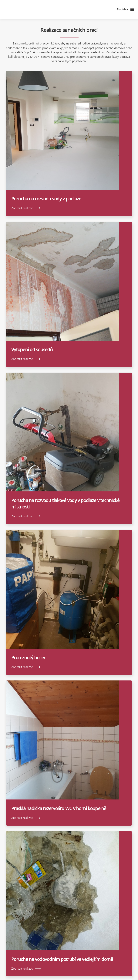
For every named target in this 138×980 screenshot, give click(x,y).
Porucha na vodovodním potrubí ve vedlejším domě (62, 959)
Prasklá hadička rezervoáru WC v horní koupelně (59, 808)
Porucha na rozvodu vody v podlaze (46, 199)
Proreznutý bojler (28, 657)
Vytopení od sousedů (32, 349)
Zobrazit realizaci (22, 208)
